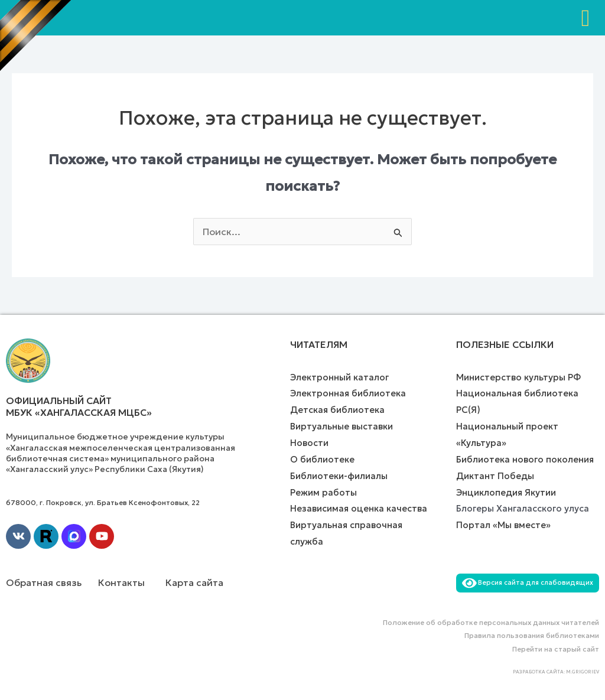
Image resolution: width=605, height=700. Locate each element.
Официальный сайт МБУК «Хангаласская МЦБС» (79, 407)
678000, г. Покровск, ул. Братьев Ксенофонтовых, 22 (103, 502)
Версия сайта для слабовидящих (528, 582)
